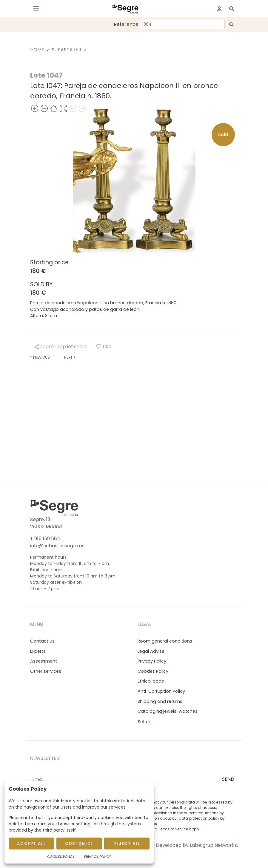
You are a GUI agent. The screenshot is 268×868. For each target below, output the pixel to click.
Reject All (127, 844)
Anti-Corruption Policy (161, 691)
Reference (126, 24)
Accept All (31, 844)
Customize (79, 844)
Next (70, 357)
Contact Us (42, 641)
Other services (46, 671)
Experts (38, 651)
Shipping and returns (160, 701)
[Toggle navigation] (36, 8)
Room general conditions (165, 641)
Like (104, 347)
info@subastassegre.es (57, 546)
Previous (40, 357)
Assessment (44, 661)
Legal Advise (151, 651)
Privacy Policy (152, 661)
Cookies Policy (153, 671)
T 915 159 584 (45, 539)
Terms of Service (173, 829)
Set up (145, 722)
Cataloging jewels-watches (168, 711)
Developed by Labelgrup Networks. (197, 845)
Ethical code (151, 681)
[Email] (124, 780)
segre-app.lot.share (61, 347)
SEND (228, 779)
